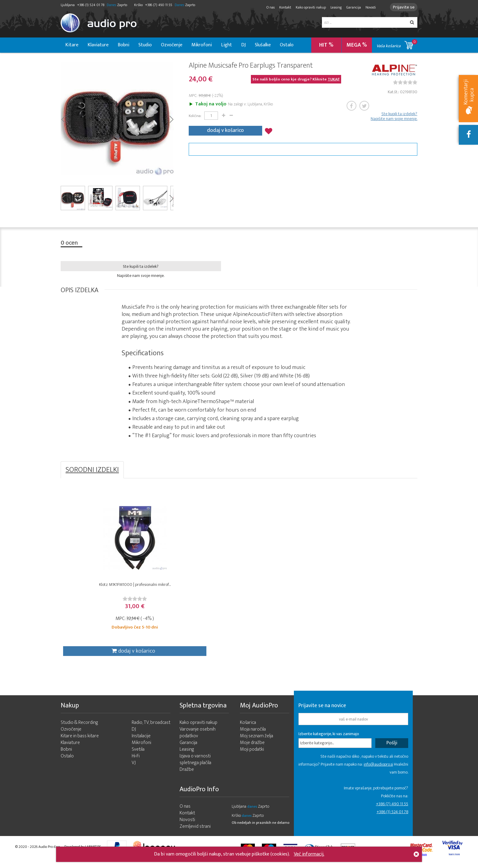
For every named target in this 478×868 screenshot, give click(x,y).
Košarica (248, 730)
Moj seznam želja (257, 744)
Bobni (123, 45)
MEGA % (357, 45)
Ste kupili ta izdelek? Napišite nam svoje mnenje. (394, 117)
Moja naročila (253, 737)
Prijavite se (402, 7)
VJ (134, 770)
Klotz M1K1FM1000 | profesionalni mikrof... (105, 589)
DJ (243, 45)
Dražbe (187, 777)
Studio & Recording (79, 730)
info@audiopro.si (378, 772)
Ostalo (287, 45)
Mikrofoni (202, 45)
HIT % (326, 45)
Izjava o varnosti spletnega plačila (195, 767)
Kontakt (282, 7)
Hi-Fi (136, 764)
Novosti (368, 7)
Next (171, 120)
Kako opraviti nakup (308, 7)
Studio (145, 45)
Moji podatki (252, 757)
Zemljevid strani (195, 834)
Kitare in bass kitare (80, 744)
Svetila (138, 757)
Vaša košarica (397, 44)
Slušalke (263, 45)
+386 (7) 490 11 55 (392, 811)
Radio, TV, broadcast (151, 730)
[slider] (405, 83)
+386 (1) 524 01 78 (392, 819)
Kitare (72, 45)
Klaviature (98, 45)
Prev (63, 120)
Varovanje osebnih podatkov (198, 740)
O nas (268, 7)
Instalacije (141, 744)
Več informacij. (309, 854)
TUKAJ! (334, 80)
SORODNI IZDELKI (92, 471)
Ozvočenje (172, 45)
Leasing (333, 7)
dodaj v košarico (225, 130)
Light (227, 45)
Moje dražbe (252, 750)
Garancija (351, 7)
